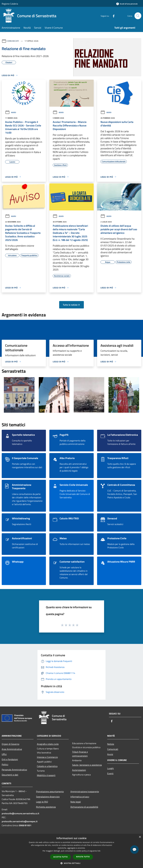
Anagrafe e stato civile (48, 744)
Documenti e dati (10, 775)
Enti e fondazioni (10, 759)
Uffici (4, 754)
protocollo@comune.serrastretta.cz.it (20, 813)
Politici (5, 764)
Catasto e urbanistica (47, 766)
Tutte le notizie (71, 305)
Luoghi (110, 768)
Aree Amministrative (12, 749)
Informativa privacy (80, 797)
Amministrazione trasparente (85, 791)
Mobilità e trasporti (46, 775)
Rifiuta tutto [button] (83, 857)
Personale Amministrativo (14, 770)
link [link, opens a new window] (99, 851)
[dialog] (71, 851)
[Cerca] (138, 16)
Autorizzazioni (79, 770)
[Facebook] (112, 16)
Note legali (76, 802)
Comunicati (13, 41)
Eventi (110, 773)
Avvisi (11, 112)
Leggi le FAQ (42, 802)
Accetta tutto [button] (60, 857)
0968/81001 (25, 825)
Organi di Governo (10, 744)
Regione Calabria (10, 4)
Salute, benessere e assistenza (87, 765)
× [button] (140, 837)
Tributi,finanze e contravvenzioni (80, 754)
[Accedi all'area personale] (127, 4)
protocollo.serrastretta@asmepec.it (20, 821)
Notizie (111, 744)
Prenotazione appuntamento (50, 791)
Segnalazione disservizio (48, 797)
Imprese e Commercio (47, 757)
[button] (72, 863)
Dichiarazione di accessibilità (84, 807)
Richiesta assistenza (46, 807)
